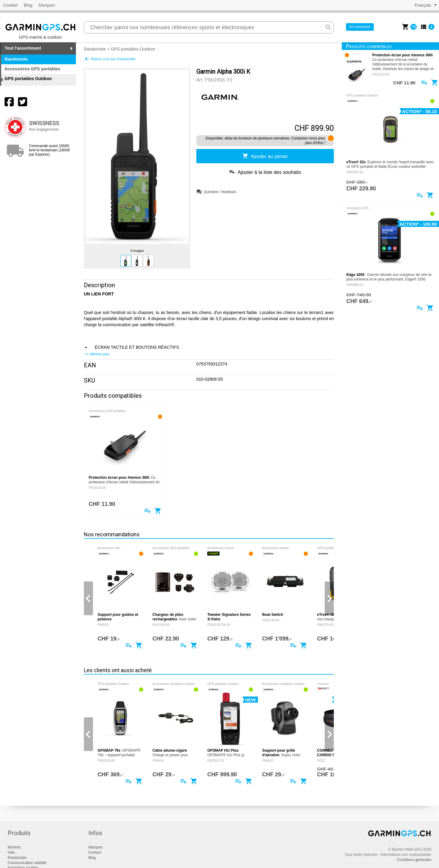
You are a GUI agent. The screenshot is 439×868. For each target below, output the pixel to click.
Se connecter (360, 27)
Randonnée (95, 49)
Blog (28, 5)
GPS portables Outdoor (133, 49)
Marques (47, 5)
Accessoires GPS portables (32, 69)
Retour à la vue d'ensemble (110, 59)
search (328, 27)
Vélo (11, 852)
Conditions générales (414, 860)
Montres (14, 847)
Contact (10, 5)
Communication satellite (27, 863)
